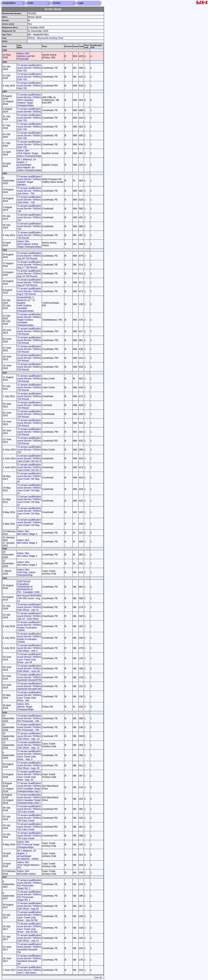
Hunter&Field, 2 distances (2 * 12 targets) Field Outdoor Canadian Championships (26, 304)
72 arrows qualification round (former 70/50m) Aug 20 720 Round (29, 256)
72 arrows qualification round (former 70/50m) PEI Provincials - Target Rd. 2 (29, 884)
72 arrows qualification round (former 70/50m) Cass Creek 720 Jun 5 (29, 458)
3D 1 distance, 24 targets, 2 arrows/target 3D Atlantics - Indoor (28, 855)
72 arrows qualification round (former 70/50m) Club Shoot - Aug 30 (29, 906)
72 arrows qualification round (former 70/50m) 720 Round (29, 235)
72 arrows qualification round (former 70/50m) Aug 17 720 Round (29, 265)
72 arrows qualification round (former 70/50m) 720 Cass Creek (29, 809)
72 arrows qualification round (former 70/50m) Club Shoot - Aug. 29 (29, 765)
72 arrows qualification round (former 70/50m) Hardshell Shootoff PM (29, 677)
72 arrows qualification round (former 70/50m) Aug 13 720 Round (29, 274)
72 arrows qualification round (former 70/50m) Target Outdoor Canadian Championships (29, 320)
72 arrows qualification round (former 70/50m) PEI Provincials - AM (29, 718)
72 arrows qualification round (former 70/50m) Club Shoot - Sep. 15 (29, 736)
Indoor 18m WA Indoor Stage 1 (27, 563)
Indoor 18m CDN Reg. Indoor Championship (26, 572)
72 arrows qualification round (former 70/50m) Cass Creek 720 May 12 (29, 501)
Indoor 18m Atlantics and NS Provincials (26, 56)
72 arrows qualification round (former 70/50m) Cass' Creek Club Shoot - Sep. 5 (29, 755)
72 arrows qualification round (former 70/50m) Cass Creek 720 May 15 (29, 489)
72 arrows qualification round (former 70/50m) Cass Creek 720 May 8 (29, 512)
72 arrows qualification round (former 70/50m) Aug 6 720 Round (29, 291)
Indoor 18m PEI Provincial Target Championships (28, 844)
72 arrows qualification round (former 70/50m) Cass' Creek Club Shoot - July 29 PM (29, 916)
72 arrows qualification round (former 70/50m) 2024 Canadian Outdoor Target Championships (29, 100)
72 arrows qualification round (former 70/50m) (29, 110)
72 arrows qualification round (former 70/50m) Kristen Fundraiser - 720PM (29, 626)
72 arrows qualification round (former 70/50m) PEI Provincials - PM (29, 727)
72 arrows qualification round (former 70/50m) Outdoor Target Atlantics (29, 181)
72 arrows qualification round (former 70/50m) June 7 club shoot (29, 970)
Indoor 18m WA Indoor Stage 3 (27, 542)
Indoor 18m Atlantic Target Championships (25, 707)
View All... (99, 977)
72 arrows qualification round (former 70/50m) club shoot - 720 (29, 191)
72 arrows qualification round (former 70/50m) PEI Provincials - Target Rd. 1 (29, 896)
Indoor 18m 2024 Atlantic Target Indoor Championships (29, 153)
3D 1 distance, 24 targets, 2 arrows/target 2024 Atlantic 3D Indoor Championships (29, 165)
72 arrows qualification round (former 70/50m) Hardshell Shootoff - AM (29, 960)
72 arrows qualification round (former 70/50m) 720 (29, 209)
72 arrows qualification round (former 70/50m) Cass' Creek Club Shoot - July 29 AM (29, 928)
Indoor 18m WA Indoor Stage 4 (27, 533)
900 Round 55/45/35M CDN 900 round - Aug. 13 (29, 598)
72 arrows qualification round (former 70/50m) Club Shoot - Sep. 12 (29, 745)
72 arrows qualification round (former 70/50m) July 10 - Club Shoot (29, 616)
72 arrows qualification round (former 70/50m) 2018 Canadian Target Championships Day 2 (29, 787)
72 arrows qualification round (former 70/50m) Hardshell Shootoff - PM (29, 948)
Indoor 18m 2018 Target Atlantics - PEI (29, 865)
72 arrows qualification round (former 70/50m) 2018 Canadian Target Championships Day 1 (29, 799)
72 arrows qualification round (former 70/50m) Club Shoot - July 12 (29, 938)
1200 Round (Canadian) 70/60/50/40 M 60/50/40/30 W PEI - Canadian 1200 (28, 587)
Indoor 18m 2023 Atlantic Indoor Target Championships (29, 244)
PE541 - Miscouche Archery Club (45, 38)
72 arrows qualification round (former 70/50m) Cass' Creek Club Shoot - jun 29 (29, 658)
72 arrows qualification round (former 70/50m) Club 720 (29, 68)
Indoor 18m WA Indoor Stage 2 (27, 555)
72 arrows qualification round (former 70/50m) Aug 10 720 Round (29, 282)
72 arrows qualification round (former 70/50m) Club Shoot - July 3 (29, 648)
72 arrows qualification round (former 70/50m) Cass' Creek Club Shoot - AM (29, 696)
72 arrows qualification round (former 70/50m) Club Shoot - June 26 (29, 668)
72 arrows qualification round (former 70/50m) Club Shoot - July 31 (29, 607)
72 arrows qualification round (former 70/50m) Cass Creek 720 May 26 (29, 478)
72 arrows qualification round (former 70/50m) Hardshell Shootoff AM (29, 686)
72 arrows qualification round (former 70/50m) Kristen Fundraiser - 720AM (29, 638)
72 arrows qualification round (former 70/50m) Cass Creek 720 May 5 (29, 524)
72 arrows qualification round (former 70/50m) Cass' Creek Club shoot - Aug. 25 (29, 776)
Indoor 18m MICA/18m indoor (26, 872)
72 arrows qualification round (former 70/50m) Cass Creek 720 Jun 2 (29, 467)
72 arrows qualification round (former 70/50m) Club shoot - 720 (29, 200)
